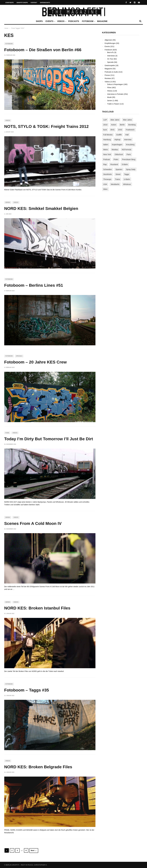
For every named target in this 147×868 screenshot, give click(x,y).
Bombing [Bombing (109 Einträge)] (132, 125)
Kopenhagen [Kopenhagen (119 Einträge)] (117, 145)
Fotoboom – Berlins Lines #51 (34, 285)
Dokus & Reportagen (115, 84)
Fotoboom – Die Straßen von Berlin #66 (43, 50)
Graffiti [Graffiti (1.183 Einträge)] (119, 135)
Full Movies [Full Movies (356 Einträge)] (108, 135)
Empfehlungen (110, 43)
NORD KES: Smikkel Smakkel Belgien (41, 208)
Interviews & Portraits (115, 94)
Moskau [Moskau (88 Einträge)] (115, 150)
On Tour (110, 59)
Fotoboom (88, 21)
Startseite (10, 3)
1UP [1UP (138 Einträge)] (105, 120)
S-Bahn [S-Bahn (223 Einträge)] (125, 164)
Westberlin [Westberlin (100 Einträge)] (115, 184)
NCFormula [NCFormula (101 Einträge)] (127, 150)
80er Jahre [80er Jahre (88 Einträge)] (115, 120)
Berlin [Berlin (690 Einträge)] (122, 125)
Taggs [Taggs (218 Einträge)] (127, 174)
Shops (39, 21)
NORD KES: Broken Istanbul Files (37, 608)
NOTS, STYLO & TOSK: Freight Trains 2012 (47, 126)
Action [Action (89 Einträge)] (114, 125)
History (110, 91)
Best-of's (111, 52)
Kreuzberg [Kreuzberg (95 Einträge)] (130, 145)
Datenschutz (45, 3)
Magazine (102, 21)
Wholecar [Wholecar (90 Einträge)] (127, 184)
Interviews (111, 56)
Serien (8, 202)
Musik (109, 97)
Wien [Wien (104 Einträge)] (105, 189)
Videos (61, 21)
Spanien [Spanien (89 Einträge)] (119, 169)
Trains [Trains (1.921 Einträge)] (118, 179)
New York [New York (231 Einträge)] (107, 154)
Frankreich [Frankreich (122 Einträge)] (130, 130)
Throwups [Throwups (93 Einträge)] (107, 179)
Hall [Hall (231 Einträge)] (127, 135)
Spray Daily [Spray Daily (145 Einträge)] (131, 169)
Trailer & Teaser (113, 104)
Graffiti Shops (22, 3)
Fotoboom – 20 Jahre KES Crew (36, 362)
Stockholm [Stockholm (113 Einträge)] (108, 174)
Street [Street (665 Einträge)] (118, 174)
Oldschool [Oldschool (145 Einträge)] (119, 154)
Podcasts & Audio (111, 72)
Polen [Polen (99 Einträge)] (116, 159)
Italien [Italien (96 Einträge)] (106, 145)
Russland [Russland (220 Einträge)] (114, 164)
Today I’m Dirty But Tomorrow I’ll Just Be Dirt (49, 439)
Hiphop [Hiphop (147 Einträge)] (117, 140)
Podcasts (74, 21)
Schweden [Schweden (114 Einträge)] (108, 169)
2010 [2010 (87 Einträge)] (105, 125)
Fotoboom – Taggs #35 (27, 690)
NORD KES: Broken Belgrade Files (38, 767)
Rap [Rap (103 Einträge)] (105, 164)
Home (6, 28)
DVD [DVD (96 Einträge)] (120, 130)
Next (34, 850)
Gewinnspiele (110, 65)
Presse (107, 75)
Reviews (108, 78)
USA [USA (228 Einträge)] (105, 184)
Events (50, 21)
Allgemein (108, 40)
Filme (7, 433)
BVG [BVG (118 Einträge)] (113, 130)
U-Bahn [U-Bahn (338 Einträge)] (127, 179)
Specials (19, 356)
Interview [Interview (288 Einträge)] (128, 140)
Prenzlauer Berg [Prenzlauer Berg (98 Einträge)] (129, 159)
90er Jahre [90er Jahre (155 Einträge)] (127, 120)
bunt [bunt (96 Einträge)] (105, 130)
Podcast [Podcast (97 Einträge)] (107, 159)
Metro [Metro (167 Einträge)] (106, 150)
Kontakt (34, 3)
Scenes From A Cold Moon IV (33, 523)
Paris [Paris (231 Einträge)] (129, 154)
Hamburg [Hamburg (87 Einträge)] (107, 140)
